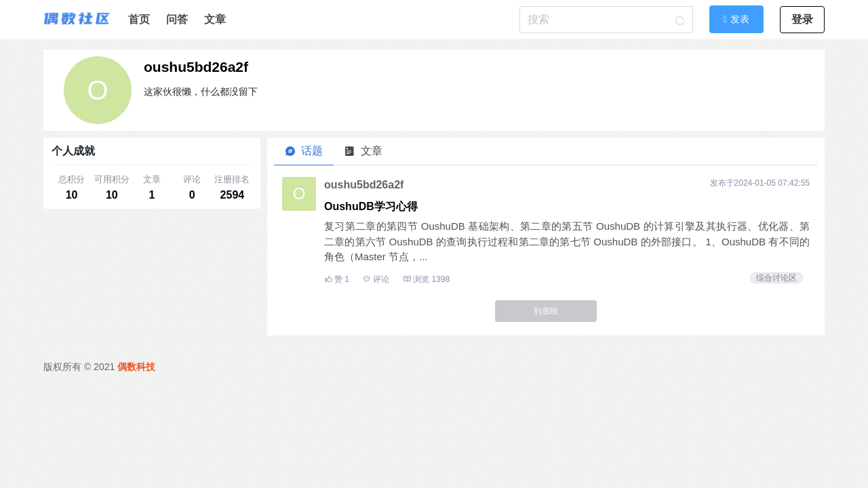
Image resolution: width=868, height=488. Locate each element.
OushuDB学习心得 (371, 206)
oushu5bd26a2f (196, 67)
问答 (177, 19)
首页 (139, 19)
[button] (736, 19)
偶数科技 (136, 367)
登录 (802, 19)
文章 (215, 19)
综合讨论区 (776, 278)
